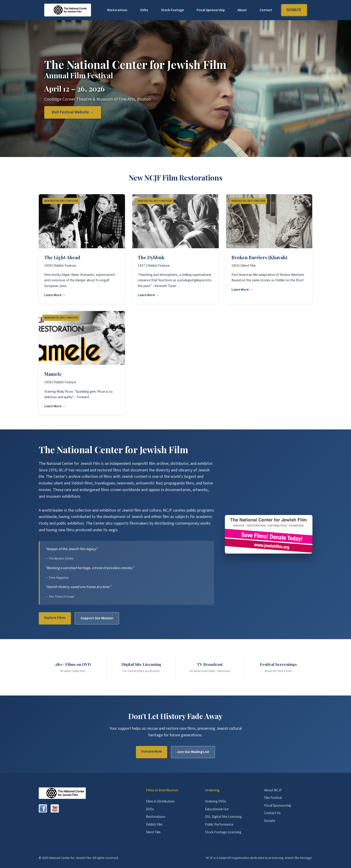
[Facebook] (43, 808)
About (242, 10)
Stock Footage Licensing (223, 832)
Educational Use (217, 809)
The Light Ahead (62, 257)
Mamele (53, 374)
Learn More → (55, 295)
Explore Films (55, 618)
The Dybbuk (151, 257)
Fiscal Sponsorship (211, 10)
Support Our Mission (97, 618)
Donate (294, 10)
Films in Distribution (160, 801)
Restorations (117, 10)
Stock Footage (172, 10)
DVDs (144, 10)
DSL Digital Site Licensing (223, 817)
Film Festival (273, 798)
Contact (266, 10)
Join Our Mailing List (193, 752)
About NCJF (273, 790)
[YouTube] (55, 808)
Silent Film (153, 832)
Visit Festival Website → (73, 112)
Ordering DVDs (216, 801)
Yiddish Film (154, 824)
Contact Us (272, 813)
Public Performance (219, 824)
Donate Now (152, 751)
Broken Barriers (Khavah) (259, 257)
